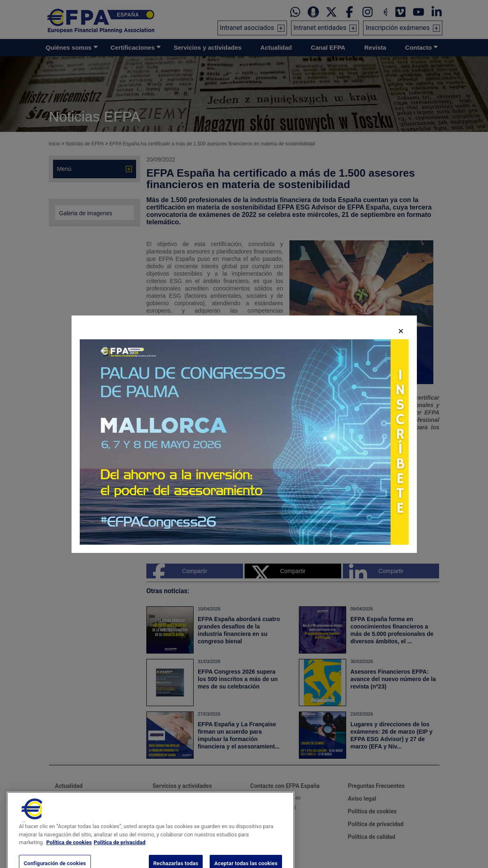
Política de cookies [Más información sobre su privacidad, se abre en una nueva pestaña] (69, 854)
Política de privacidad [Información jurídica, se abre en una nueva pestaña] (120, 854)
